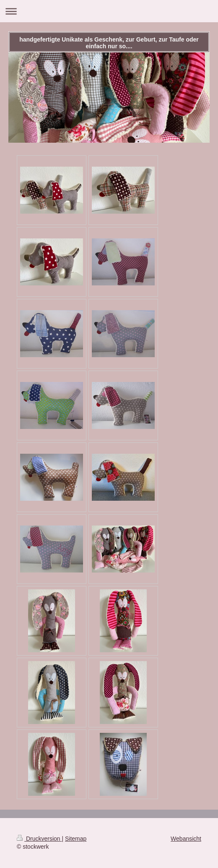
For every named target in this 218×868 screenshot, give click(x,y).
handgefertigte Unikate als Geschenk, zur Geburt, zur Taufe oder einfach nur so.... (109, 43)
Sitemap (76, 839)
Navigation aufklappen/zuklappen (109, 11)
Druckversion (39, 839)
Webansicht (186, 839)
